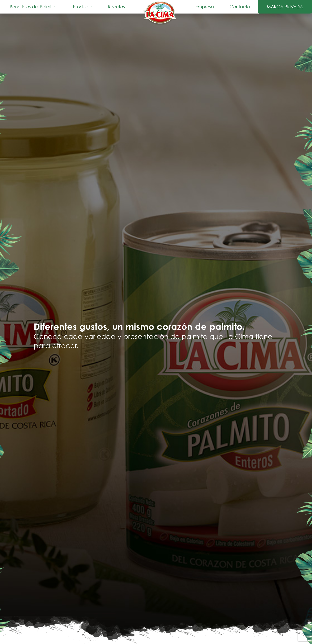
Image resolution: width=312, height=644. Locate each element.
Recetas (116, 7)
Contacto (240, 7)
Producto (83, 7)
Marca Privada (285, 7)
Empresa (205, 7)
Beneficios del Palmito (33, 7)
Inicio (160, 13)
